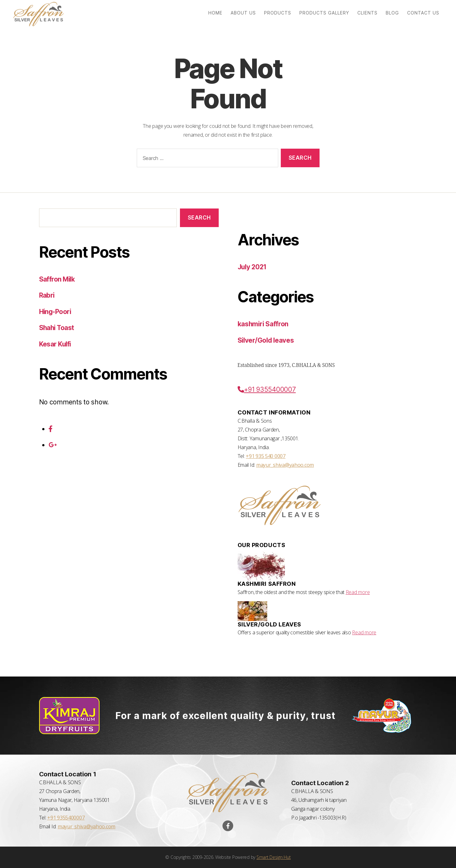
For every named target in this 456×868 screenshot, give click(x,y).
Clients (367, 13)
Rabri (47, 295)
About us (243, 13)
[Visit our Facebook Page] (228, 826)
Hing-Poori (56, 312)
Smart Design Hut (274, 857)
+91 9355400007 (267, 389)
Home (215, 13)
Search (199, 218)
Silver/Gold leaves (267, 340)
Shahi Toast (57, 328)
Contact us (423, 13)
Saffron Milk (58, 279)
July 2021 (253, 267)
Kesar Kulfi (55, 344)
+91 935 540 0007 (266, 456)
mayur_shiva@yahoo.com (285, 465)
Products (278, 13)
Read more (358, 592)
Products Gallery (324, 13)
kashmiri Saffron (264, 324)
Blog (392, 13)
